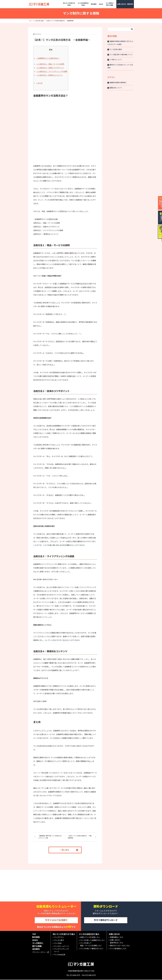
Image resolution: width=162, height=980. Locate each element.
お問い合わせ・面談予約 (125, 4)
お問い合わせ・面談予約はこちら (117, 942)
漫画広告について (115, 88)
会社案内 (36, 950)
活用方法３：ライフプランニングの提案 (52, 72)
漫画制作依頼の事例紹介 (117, 83)
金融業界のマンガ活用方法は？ (48, 58)
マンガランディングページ (61, 951)
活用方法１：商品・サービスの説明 (50, 64)
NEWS (101, 4)
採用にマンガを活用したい (90, 938)
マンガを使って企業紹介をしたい (93, 941)
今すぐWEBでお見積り (56, 920)
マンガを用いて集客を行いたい (92, 949)
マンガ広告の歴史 (115, 49)
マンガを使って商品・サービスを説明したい (91, 945)
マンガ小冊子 (59, 941)
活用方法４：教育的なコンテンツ (49, 75)
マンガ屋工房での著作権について (120, 55)
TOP (30, 21)
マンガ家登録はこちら (118, 949)
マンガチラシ (59, 938)
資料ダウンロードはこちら (120, 946)
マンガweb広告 (60, 955)
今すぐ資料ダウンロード (106, 920)
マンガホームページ (61, 947)
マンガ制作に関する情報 (40, 21)
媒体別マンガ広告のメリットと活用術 (120, 66)
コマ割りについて (115, 60)
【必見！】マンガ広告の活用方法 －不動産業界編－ (79, 837)
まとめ (40, 83)
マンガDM (58, 944)
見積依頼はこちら (117, 938)
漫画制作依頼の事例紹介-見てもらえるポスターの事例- (120, 43)
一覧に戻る (65, 849)
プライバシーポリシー (41, 953)
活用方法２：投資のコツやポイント (50, 68)
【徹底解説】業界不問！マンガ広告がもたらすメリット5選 (50, 837)
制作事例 (94, 4)
